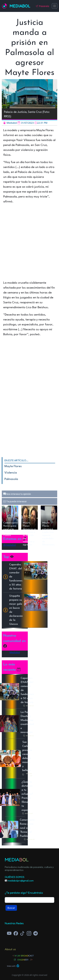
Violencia (11, 473)
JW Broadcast (26, 956)
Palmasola (11, 479)
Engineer (23, 960)
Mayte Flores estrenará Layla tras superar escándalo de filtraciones (48, 526)
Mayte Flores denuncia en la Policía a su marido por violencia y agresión (29, 526)
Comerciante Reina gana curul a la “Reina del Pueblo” (10, 526)
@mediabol (10, 545)
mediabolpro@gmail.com (21, 881)
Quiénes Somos (15, 877)
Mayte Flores (13, 466)
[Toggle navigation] (55, 6)
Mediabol (20, 6)
